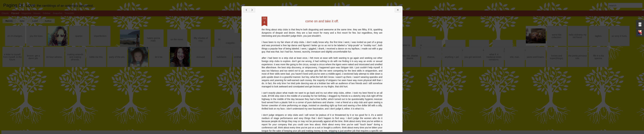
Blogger (332, 132)
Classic (5, 13)
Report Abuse (342, 132)
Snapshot (58, 13)
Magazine (26, 13)
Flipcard (15, 13)
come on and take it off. (322, 21)
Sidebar (47, 13)
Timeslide (69, 13)
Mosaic (37, 13)
